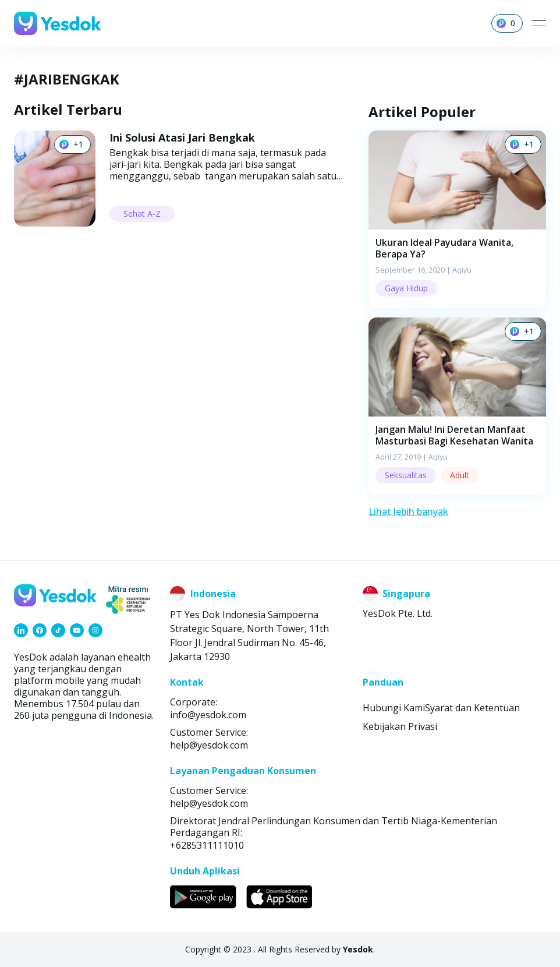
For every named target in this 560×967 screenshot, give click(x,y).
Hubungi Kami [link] (394, 708)
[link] (21, 630)
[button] (457, 219)
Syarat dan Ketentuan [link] (472, 708)
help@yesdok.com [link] (209, 745)
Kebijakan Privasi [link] (400, 726)
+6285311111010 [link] (207, 845)
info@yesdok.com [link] (208, 715)
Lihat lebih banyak (408, 511)
